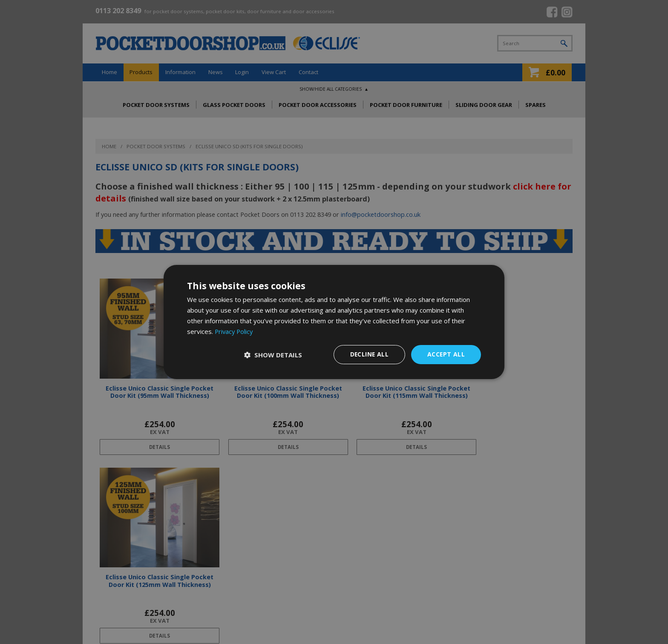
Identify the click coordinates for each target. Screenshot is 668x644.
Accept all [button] (446, 354)
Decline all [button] (369, 354)
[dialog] (334, 322)
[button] (272, 355)
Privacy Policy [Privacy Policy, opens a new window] (235, 331)
